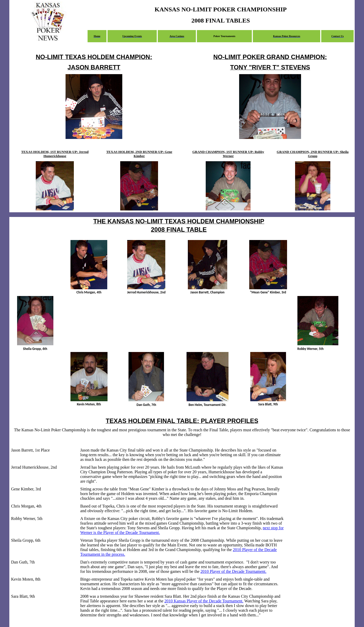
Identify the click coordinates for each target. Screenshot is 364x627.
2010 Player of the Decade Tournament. (234, 571)
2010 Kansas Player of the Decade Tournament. (204, 601)
